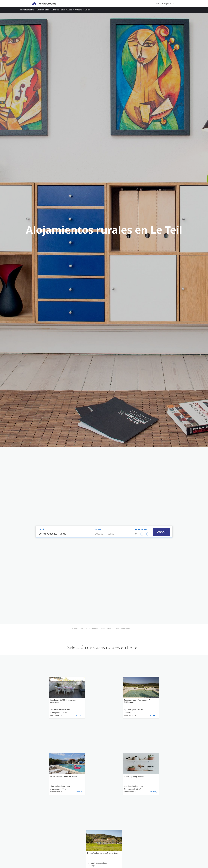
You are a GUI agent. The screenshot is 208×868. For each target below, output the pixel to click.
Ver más (79, 715)
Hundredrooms (27, 10)
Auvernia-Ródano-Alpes (62, 10)
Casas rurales (43, 10)
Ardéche (78, 10)
